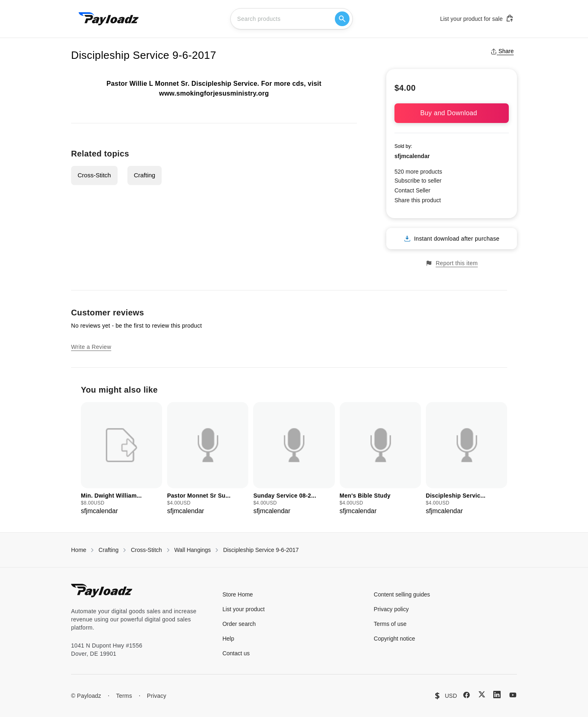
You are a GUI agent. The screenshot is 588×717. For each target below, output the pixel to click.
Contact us (236, 653)
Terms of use (390, 624)
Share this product (418, 200)
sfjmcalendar (412, 156)
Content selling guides (402, 594)
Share (502, 51)
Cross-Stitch (94, 175)
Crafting (145, 175)
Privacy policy (391, 609)
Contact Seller (412, 190)
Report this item (452, 263)
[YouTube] (513, 695)
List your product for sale (477, 18)
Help (228, 639)
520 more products (418, 172)
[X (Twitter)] (482, 694)
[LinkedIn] (497, 695)
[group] (121, 459)
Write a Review (91, 347)
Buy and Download (452, 113)
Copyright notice (394, 639)
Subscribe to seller (418, 181)
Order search (239, 624)
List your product (244, 609)
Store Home (238, 594)
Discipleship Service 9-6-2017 (261, 550)
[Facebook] (467, 695)
